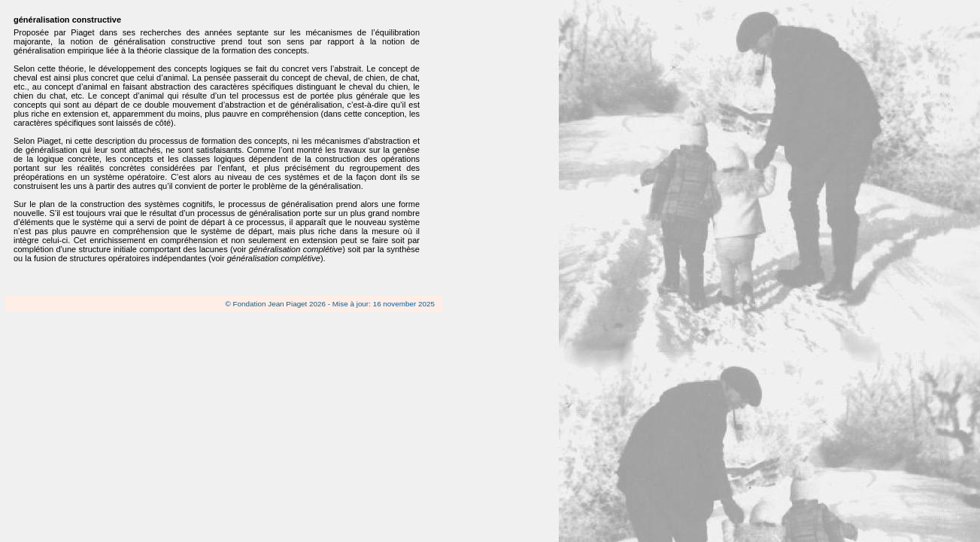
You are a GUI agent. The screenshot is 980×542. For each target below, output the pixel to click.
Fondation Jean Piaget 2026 (280, 304)
